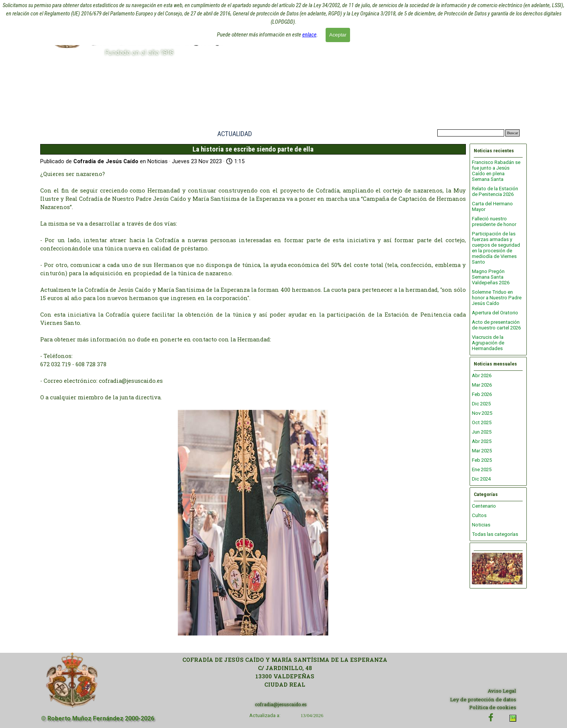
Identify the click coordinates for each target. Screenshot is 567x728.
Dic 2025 (481, 404)
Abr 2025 (482, 441)
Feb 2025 (482, 460)
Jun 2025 (482, 432)
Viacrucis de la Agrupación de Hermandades (488, 343)
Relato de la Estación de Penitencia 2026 (495, 191)
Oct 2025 (482, 422)
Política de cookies (493, 707)
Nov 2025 (482, 413)
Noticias (481, 525)
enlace (309, 33)
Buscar (512, 133)
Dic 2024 (481, 479)
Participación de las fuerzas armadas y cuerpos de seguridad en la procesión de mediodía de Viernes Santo (496, 248)
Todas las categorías (495, 534)
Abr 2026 (482, 375)
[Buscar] (471, 133)
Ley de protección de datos (483, 699)
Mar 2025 (482, 451)
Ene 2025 (482, 469)
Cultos (479, 515)
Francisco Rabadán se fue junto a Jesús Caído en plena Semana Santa (496, 171)
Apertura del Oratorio (495, 313)
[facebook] (491, 717)
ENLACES (395, 134)
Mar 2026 (482, 385)
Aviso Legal (502, 691)
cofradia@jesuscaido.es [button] (281, 704)
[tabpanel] (285, 672)
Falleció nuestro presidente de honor (494, 221)
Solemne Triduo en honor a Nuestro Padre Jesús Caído (497, 298)
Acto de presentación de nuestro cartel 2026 (496, 325)
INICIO (181, 134)
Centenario (484, 506)
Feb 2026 (482, 394)
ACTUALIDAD (235, 134)
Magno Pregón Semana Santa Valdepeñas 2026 (491, 277)
